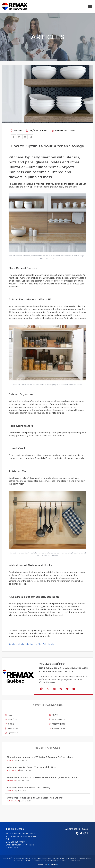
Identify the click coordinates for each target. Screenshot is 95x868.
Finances (11, 729)
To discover (57, 729)
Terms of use (54, 860)
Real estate (57, 719)
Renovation (57, 724)
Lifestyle (12, 733)
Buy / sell (12, 719)
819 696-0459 (18, 842)
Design (17, 131)
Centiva (53, 864)
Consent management (71, 860)
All (8, 715)
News (53, 715)
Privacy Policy (40, 860)
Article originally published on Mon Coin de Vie (31, 644)
